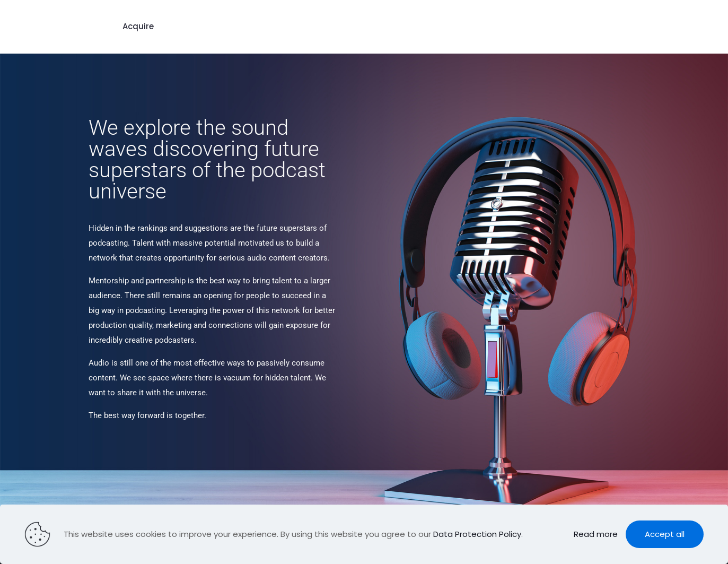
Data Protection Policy (477, 534)
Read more (596, 534)
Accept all (665, 534)
